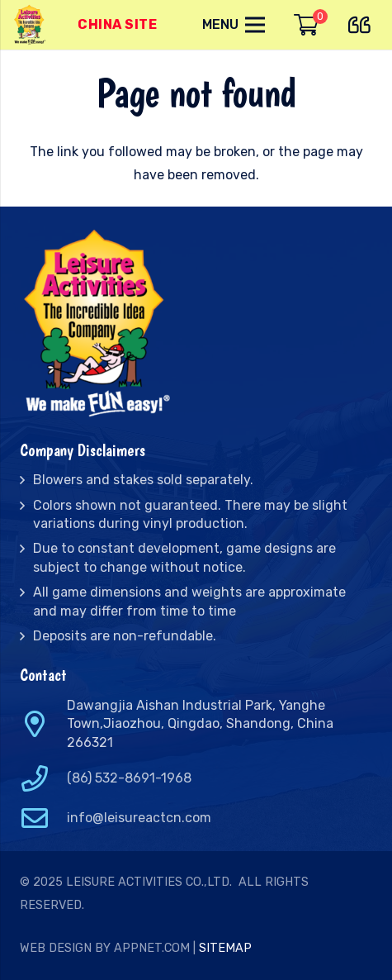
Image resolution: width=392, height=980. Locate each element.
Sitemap (225, 948)
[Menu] (234, 25)
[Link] (31, 25)
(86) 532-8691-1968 (129, 778)
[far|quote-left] (364, 22)
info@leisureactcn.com (139, 818)
